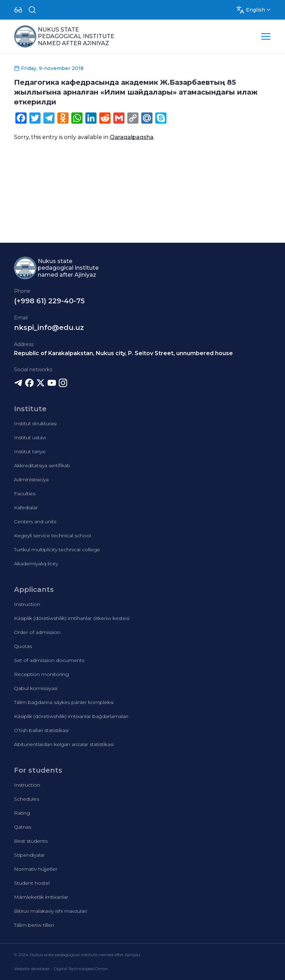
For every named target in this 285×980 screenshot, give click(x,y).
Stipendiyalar (29, 855)
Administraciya (31, 479)
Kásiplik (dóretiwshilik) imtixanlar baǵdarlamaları (71, 716)
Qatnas (23, 827)
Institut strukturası (35, 423)
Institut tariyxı (30, 451)
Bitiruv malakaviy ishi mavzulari (51, 911)
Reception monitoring (41, 674)
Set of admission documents (49, 660)
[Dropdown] (18, 10)
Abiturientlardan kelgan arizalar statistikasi (64, 744)
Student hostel (32, 883)
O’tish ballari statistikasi (41, 730)
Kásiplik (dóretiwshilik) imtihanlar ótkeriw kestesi (72, 618)
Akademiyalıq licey (36, 564)
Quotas (23, 646)
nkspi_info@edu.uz (49, 327)
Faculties (25, 494)
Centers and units (35, 522)
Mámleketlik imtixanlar (41, 897)
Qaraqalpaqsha (132, 137)
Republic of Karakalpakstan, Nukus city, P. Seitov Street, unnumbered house (123, 353)
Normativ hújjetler (36, 869)
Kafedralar (26, 508)
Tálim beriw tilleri (34, 925)
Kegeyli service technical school (52, 536)
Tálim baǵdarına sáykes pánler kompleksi (64, 702)
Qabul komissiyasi (36, 688)
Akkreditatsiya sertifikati (42, 465)
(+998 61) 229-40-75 (49, 301)
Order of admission (37, 632)
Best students (31, 841)
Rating (22, 813)
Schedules (27, 799)
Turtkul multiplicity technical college (57, 550)
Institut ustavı (30, 437)
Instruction (27, 604)
